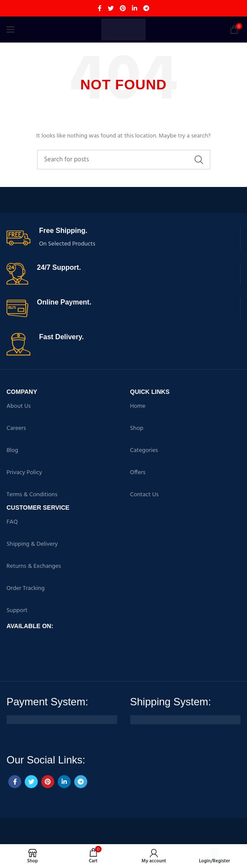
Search (199, 160)
